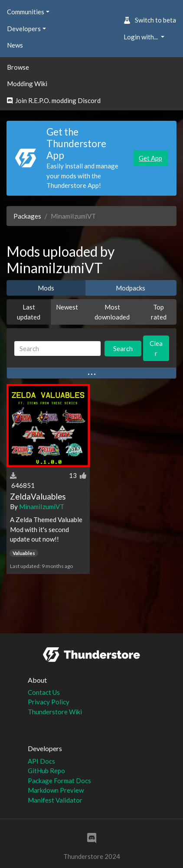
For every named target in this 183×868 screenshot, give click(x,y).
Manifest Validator (55, 800)
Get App (150, 158)
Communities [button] (26, 12)
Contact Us (44, 692)
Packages (27, 216)
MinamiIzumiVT (42, 507)
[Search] (57, 349)
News (15, 45)
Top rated (159, 312)
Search (123, 348)
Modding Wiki (27, 84)
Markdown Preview (56, 790)
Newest (67, 307)
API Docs (41, 761)
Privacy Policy (49, 702)
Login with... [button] (141, 37)
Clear (156, 348)
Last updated (29, 312)
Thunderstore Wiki (55, 712)
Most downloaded (112, 312)
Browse (18, 67)
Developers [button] (24, 29)
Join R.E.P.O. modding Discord (54, 100)
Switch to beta (150, 20)
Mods (46, 288)
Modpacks (131, 288)
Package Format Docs (59, 781)
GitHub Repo (46, 771)
